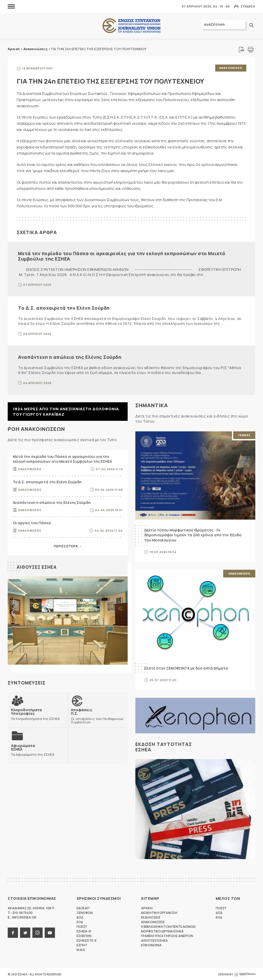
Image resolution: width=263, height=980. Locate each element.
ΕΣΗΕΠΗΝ (84, 935)
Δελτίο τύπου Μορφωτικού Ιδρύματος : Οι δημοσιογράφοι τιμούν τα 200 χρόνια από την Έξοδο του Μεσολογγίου (193, 534)
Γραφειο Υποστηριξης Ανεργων (167, 935)
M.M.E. (81, 949)
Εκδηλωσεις (151, 917)
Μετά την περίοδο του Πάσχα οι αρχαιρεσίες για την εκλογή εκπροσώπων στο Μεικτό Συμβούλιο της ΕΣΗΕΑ (122, 255)
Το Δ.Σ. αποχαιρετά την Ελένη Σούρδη (64, 307)
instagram (37, 932)
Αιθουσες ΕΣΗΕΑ (38, 566)
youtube (50, 932)
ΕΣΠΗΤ (82, 944)
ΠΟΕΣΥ (82, 926)
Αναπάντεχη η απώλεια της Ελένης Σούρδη (70, 356)
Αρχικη (147, 907)
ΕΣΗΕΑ (131, 26)
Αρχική (14, 49)
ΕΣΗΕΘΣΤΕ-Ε (87, 940)
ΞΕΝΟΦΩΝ (85, 912)
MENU (11, 6)
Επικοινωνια (151, 944)
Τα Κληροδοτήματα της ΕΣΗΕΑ (38, 713)
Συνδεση (248, 6)
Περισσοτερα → (68, 545)
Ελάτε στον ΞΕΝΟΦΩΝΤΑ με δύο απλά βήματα (186, 667)
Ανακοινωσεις (231, 68)
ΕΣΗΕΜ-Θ (84, 930)
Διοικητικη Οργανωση (159, 912)
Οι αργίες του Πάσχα (32, 522)
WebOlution (245, 974)
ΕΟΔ (80, 921)
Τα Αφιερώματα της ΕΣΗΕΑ (32, 749)
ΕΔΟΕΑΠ (83, 907)
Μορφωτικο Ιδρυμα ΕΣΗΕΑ (162, 930)
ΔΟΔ (80, 917)
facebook (13, 932)
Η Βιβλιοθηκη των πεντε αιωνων (168, 926)
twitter (25, 932)
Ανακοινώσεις (35, 49)
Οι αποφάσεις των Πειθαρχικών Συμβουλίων (98, 715)
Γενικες (244, 434)
